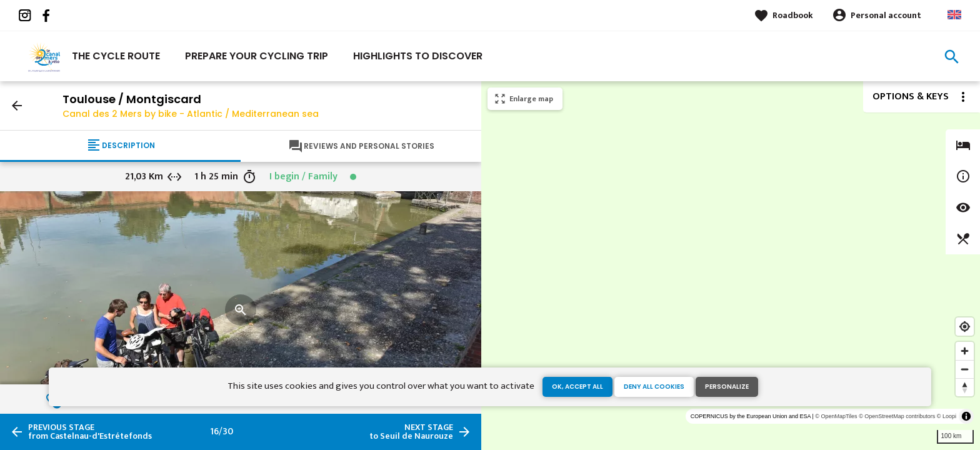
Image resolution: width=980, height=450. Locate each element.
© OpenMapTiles (836, 416)
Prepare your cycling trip (257, 56)
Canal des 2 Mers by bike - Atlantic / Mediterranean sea (191, 114)
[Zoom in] (965, 351)
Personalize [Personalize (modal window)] (727, 387)
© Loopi (947, 416)
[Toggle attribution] (966, 416)
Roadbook (793, 15)
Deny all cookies (654, 387)
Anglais (954, 15)
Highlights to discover (418, 56)
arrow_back (17, 106)
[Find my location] (965, 327)
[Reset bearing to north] (965, 387)
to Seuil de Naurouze (411, 432)
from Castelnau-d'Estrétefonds (90, 432)
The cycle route (116, 56)
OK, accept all (577, 387)
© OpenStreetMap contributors (897, 416)
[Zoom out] (965, 369)
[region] (731, 266)
